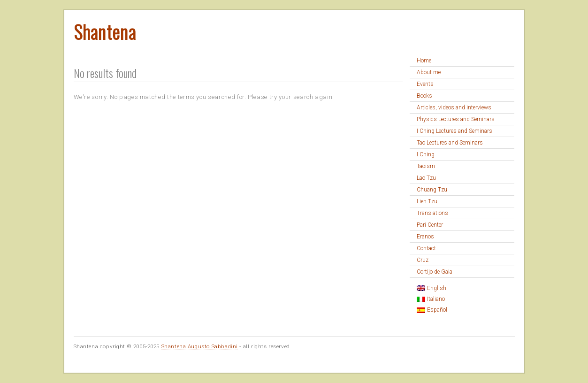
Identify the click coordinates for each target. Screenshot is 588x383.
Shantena (105, 31)
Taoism (426, 166)
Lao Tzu (426, 178)
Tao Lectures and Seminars (450, 143)
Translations (432, 213)
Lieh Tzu (427, 201)
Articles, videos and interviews (454, 107)
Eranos (425, 237)
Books (424, 96)
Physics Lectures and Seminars (456, 119)
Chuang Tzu (432, 190)
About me (429, 72)
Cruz (423, 260)
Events (425, 84)
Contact (426, 248)
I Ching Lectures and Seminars (454, 131)
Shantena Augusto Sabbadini (200, 346)
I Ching (426, 154)
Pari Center (430, 225)
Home (424, 61)
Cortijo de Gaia (435, 272)
